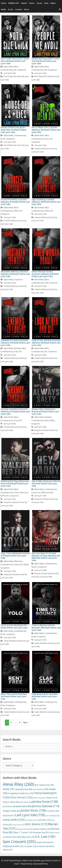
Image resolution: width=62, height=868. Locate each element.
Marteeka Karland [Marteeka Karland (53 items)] (24, 829)
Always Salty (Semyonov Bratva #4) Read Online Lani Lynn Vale (45, 411)
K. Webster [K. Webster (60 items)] (53, 811)
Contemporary (7, 70)
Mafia (4, 9)
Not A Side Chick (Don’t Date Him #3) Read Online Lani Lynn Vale (15, 61)
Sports (34, 567)
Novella (50, 492)
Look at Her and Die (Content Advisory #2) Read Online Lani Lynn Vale (46, 343)
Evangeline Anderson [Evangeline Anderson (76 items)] (20, 793)
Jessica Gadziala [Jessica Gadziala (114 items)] (46, 806)
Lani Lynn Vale (10, 73)
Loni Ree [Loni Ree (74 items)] (44, 820)
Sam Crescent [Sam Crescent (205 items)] (19, 842)
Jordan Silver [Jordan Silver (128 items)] (33, 810)
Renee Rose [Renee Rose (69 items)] (13, 837)
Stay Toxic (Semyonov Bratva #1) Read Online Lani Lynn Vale (15, 556)
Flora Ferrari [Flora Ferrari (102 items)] (21, 797)
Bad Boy (18, 348)
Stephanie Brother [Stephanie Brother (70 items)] (13, 846)
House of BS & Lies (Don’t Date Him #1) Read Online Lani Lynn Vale (14, 130)
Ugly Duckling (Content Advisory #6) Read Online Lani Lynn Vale (46, 202)
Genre (32, 3)
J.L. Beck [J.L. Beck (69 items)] (13, 802)
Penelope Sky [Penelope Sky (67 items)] (41, 832)
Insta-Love (24, 492)
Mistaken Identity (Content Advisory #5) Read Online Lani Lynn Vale (15, 274)
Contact (19, 9)
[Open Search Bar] (60, 9)
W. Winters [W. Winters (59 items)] (43, 846)
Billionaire (18, 561)
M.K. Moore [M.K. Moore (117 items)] (36, 824)
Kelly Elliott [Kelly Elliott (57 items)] (9, 816)
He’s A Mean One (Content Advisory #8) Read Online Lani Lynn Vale (46, 130)
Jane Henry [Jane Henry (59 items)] (26, 802)
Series (39, 3)
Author (24, 3)
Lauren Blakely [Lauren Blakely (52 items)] (52, 816)
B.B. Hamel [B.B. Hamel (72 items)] (42, 785)
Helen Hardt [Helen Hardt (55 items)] (39, 798)
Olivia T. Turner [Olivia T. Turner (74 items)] (23, 832)
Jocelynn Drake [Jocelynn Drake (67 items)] (11, 811)
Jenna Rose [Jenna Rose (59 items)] (9, 806)
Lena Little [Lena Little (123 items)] (14, 820)
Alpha (53, 3)
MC (15, 70)
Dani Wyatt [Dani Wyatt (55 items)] (38, 789)
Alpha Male (8, 67)
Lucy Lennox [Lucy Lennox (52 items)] (19, 825)
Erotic (11, 9)
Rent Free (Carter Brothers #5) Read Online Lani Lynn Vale (14, 696)
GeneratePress (40, 864)
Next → (26, 722)
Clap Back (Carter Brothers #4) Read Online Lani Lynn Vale (45, 696)
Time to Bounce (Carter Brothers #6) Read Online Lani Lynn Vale (46, 628)
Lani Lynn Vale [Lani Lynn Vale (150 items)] (30, 815)
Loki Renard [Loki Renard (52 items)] (31, 820)
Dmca (27, 9)
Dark (46, 3)
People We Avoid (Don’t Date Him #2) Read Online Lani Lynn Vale (46, 61)
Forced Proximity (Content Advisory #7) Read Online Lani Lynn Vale (15, 202)
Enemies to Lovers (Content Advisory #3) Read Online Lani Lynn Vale (15, 343)
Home (4, 3)
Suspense (22, 70)
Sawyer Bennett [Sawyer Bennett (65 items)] (45, 842)
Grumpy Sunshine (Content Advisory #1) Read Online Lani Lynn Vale (15, 411)
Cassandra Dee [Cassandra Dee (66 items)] (23, 789)
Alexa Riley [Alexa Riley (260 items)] (18, 784)
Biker (16, 67)
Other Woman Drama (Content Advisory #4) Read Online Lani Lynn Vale (45, 274)
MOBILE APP (14, 3)
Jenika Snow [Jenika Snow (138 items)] (45, 802)
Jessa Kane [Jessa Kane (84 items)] (24, 806)
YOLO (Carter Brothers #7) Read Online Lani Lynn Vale (14, 626)
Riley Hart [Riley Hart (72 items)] (28, 837)
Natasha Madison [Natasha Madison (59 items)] (42, 829)
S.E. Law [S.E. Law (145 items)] (45, 836)
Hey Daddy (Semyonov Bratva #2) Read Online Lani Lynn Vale (46, 483)
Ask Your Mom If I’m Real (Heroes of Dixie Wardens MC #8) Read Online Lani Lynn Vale (46, 557)
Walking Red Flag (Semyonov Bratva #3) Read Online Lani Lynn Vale (15, 483)
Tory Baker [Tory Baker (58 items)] (30, 846)
